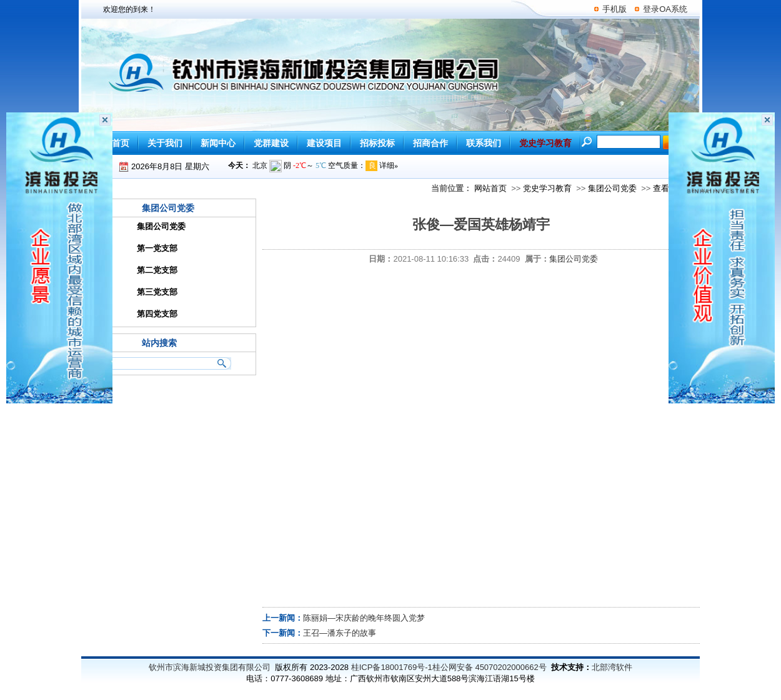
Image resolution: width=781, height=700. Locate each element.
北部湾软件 (612, 667)
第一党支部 (157, 248)
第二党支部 (157, 270)
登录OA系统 (665, 9)
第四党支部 (157, 314)
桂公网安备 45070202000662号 (490, 667)
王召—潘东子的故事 (340, 633)
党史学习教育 (547, 188)
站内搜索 (159, 343)
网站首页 (490, 188)
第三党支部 (157, 292)
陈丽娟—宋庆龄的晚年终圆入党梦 (364, 618)
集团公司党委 (612, 188)
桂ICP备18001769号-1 (392, 667)
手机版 (614, 9)
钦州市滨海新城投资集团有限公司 (210, 667)
